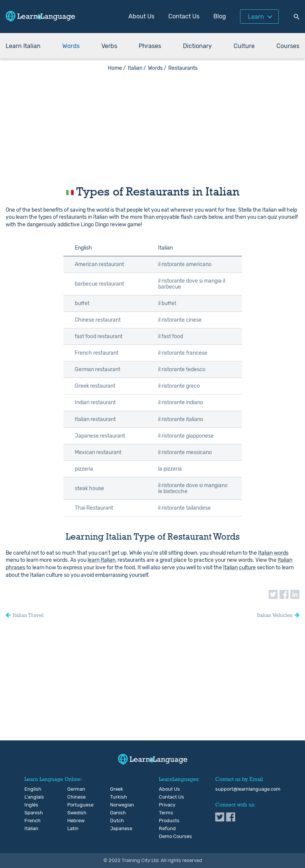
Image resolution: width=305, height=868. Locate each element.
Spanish (31, 813)
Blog (220, 16)
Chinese (73, 797)
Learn (256, 17)
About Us (141, 16)
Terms (166, 813)
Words (71, 46)
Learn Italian (23, 46)
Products (169, 821)
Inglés (31, 805)
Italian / (137, 68)
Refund (167, 829)
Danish (116, 813)
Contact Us (184, 16)
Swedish (73, 813)
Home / (117, 68)
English (31, 789)
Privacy (167, 805)
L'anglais (31, 797)
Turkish (116, 797)
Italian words (273, 553)
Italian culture (239, 568)
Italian (31, 829)
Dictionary (197, 46)
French (31, 821)
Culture (244, 46)
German (73, 789)
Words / (157, 68)
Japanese (116, 829)
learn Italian (101, 560)
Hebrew (73, 821)
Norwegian (116, 805)
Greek (116, 789)
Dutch (116, 821)
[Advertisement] (152, 124)
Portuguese (73, 805)
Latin (73, 829)
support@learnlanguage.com (248, 789)
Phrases (150, 46)
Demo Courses (175, 836)
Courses (288, 46)
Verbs (109, 46)
